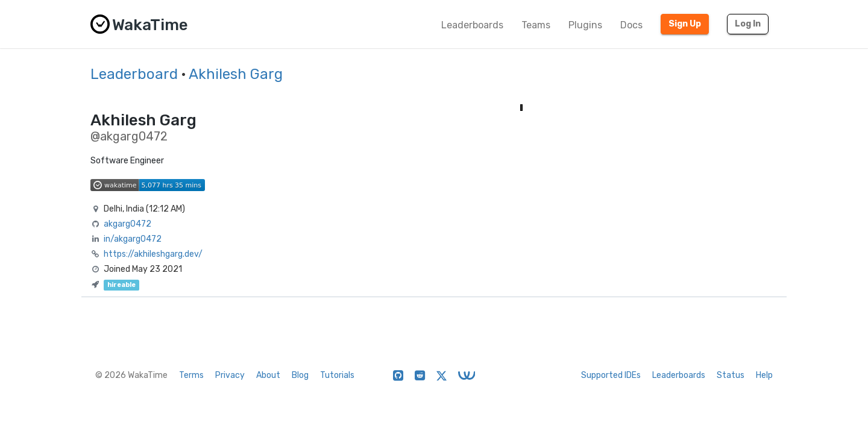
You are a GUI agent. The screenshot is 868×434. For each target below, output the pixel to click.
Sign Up (685, 24)
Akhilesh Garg (236, 74)
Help (764, 375)
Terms (191, 375)
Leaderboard (134, 74)
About (268, 375)
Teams (536, 25)
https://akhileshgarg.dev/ (153, 254)
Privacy (230, 375)
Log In (748, 24)
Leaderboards (472, 25)
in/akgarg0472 (133, 239)
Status (731, 375)
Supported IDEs (611, 375)
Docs (631, 25)
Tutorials (337, 375)
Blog (300, 375)
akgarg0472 (127, 224)
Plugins (585, 25)
